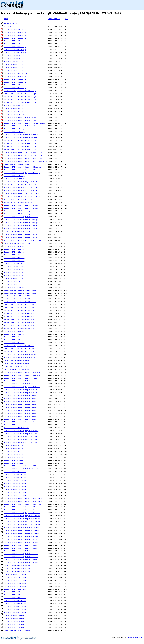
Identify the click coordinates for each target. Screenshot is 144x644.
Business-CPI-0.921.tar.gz (15, 38)
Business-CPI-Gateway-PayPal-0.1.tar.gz (21, 237)
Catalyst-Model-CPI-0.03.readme (17, 566)
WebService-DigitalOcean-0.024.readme (20, 296)
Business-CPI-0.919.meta (14, 261)
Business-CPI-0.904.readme (15, 604)
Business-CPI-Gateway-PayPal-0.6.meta (20, 404)
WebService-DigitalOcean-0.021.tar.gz (20, 141)
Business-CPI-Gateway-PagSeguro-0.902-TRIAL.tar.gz (26, 161)
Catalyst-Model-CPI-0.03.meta (17, 360)
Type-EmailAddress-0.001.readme (17, 630)
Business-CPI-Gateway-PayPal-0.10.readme (21, 536)
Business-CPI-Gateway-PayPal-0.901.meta (21, 384)
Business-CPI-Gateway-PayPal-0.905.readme (22, 469)
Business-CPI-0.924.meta (14, 246)
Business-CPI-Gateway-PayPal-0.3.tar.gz (21, 228)
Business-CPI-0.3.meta (13, 454)
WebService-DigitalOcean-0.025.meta (19, 308)
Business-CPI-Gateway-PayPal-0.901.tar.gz (22, 138)
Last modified (54, 19)
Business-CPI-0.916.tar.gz (15, 56)
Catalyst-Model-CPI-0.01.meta (17, 428)
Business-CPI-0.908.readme (15, 592)
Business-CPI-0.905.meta (14, 334)
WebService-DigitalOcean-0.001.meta (19, 352)
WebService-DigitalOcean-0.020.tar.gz (20, 143)
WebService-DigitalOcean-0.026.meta (19, 305)
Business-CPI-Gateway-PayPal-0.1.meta (20, 419)
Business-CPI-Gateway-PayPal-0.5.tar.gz (21, 223)
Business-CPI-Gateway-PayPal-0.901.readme (22, 533)
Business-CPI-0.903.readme (15, 607)
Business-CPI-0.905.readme (15, 601)
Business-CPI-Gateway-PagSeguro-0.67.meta (22, 390)
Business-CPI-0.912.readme (15, 583)
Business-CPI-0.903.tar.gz (15, 105)
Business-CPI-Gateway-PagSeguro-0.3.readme (22, 519)
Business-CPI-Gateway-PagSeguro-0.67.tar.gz (23, 167)
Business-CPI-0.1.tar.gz (14, 179)
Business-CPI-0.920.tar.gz (15, 41)
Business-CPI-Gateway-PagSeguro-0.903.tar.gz (23, 158)
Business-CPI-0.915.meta (14, 272)
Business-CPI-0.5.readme (14, 615)
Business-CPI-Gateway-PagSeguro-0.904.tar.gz (23, 152)
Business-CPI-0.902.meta (14, 448)
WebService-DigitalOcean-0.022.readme (20, 302)
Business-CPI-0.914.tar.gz (15, 59)
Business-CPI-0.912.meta (14, 281)
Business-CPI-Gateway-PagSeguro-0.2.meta (21, 440)
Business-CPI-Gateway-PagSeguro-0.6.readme (22, 510)
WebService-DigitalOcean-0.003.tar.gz (20, 185)
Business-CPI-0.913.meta (14, 278)
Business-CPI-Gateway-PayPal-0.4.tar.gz (21, 226)
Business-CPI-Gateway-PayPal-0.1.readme (21, 563)
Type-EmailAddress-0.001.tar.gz (17, 243)
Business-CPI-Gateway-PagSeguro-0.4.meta (21, 434)
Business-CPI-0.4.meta (13, 425)
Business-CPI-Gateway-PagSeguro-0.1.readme (22, 525)
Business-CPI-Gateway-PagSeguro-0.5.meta (21, 431)
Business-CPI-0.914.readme (15, 577)
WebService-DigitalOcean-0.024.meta (19, 311)
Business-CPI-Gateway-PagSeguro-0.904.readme (23, 466)
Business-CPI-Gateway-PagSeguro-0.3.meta (21, 437)
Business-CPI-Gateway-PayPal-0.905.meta (21, 355)
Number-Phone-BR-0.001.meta (16, 366)
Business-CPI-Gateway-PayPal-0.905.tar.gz (22, 117)
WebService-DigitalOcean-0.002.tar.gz (20, 199)
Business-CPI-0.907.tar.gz (15, 79)
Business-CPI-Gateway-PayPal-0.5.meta (20, 407)
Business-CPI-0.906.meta (14, 331)
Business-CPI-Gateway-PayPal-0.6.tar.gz (21, 217)
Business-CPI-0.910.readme (15, 589)
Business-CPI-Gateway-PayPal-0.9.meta (20, 396)
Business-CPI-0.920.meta (14, 258)
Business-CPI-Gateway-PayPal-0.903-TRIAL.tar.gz (24, 123)
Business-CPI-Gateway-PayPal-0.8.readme (21, 542)
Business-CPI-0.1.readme (14, 627)
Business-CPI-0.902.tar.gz (15, 108)
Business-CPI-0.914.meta (14, 275)
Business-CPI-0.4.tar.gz (14, 129)
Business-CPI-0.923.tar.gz (15, 32)
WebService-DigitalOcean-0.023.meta (19, 313)
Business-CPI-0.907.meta (14, 343)
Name (6, 19)
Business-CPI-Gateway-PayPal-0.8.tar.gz (21, 208)
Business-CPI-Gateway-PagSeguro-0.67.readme (23, 504)
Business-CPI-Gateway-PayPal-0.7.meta (20, 401)
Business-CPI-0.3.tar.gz (14, 132)
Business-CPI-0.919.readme (15, 486)
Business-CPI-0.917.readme (15, 492)
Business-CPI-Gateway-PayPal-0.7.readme (21, 545)
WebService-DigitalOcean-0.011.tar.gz (20, 146)
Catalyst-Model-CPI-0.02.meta (17, 363)
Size (67, 19)
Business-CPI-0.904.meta (14, 337)
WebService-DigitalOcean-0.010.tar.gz (20, 149)
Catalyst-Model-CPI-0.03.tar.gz (17, 211)
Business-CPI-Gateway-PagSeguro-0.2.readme (22, 522)
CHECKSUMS (8, 26)
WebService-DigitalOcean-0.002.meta (19, 349)
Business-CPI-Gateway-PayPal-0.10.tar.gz (21, 135)
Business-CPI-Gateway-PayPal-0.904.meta (21, 357)
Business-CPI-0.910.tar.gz (15, 70)
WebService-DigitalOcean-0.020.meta (19, 322)
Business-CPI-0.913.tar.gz (15, 64)
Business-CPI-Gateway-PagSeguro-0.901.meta (22, 387)
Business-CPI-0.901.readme (15, 612)
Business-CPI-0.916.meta (14, 270)
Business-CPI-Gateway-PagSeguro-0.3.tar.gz (22, 187)
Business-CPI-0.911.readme (15, 586)
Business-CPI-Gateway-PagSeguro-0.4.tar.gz (22, 190)
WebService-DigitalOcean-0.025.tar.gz (20, 94)
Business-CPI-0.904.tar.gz (15, 88)
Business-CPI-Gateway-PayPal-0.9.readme (21, 539)
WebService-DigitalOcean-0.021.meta (19, 319)
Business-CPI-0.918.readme (15, 489)
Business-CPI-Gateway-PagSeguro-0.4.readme (22, 516)
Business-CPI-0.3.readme (14, 621)
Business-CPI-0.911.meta (14, 284)
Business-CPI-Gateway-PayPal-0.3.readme (21, 557)
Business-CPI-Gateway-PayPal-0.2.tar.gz (21, 234)
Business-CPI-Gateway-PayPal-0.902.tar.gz (22, 126)
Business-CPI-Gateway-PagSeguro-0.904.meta (22, 372)
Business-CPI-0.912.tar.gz (15, 61)
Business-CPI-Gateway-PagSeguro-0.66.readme (23, 507)
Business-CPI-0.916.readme (15, 495)
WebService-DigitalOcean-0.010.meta (19, 328)
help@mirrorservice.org (135, 637)
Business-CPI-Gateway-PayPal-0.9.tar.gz (21, 205)
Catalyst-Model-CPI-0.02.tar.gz (17, 214)
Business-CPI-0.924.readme (15, 472)
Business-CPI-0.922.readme (15, 478)
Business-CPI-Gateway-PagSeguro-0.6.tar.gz (22, 173)
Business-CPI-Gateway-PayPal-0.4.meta (20, 410)
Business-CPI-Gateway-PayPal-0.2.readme (21, 560)
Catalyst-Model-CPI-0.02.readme (17, 568)
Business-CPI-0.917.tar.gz (15, 50)
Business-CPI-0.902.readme (15, 610)
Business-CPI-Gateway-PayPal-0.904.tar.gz (22, 120)
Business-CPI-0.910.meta (14, 287)
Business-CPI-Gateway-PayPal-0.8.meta (20, 398)
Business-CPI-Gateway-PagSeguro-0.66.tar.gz (23, 170)
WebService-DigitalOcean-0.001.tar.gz (20, 202)
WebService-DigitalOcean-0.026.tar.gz (20, 91)
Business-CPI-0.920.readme (15, 483)
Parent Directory (11, 23)
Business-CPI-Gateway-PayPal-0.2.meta (20, 416)
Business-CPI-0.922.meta (14, 252)
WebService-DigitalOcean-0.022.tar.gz (20, 102)
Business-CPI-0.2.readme (14, 624)
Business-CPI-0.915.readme (15, 574)
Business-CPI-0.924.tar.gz (15, 29)
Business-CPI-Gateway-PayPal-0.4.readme (21, 554)
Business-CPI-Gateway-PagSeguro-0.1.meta (21, 442)
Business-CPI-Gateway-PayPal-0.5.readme (21, 551)
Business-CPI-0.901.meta (14, 451)
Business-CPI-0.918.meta (14, 264)
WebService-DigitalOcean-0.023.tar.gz (20, 100)
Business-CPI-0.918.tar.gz (15, 47)
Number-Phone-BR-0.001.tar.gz (17, 164)
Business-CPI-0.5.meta (13, 457)
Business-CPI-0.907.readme (15, 595)
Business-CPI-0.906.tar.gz (15, 82)
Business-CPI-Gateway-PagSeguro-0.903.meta (22, 375)
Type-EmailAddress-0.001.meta (17, 369)
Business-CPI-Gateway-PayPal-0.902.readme (22, 530)
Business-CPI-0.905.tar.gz (15, 85)
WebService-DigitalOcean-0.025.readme (20, 293)
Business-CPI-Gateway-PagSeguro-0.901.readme (23, 501)
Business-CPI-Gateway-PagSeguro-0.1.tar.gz (22, 196)
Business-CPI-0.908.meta (14, 340)
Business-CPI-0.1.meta (13, 463)
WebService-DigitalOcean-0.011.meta (19, 325)
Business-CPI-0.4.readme (14, 618)
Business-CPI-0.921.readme (15, 481)
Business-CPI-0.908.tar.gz (15, 76)
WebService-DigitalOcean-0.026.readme (20, 290)
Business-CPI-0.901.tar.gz (15, 111)
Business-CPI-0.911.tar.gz (15, 67)
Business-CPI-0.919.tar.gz (15, 44)
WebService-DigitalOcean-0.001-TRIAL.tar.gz (23, 240)
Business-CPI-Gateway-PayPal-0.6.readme (21, 548)
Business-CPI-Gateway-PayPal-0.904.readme (22, 527)
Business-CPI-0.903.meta (14, 445)
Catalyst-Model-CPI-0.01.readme (17, 571)
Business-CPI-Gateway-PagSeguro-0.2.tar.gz (22, 193)
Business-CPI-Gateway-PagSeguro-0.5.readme (22, 513)
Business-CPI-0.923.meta (14, 249)
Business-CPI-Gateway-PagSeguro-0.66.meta (22, 393)
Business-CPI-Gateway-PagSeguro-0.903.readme (23, 498)
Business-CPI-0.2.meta (13, 460)
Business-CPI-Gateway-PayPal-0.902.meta (21, 381)
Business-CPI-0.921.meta (14, 255)
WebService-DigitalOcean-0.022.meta (19, 316)
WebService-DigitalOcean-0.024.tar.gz (20, 97)
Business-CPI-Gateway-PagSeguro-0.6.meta (21, 422)
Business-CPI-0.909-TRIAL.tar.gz (18, 73)
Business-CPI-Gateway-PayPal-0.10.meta (21, 378)
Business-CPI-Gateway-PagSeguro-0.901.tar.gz (23, 155)
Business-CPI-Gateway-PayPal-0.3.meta (20, 413)
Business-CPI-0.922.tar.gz (15, 35)
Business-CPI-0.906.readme (15, 598)
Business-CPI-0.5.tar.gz (14, 114)
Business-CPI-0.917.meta (14, 267)
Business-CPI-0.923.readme (15, 475)
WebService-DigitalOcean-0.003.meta (19, 346)
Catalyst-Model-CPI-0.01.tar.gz (17, 231)
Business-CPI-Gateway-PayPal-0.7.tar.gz (21, 220)
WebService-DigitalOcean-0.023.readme (20, 299)
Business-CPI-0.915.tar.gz (15, 53)
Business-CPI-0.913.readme (15, 580)
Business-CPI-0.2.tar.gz (14, 176)
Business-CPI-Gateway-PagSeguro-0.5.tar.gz (22, 182)
